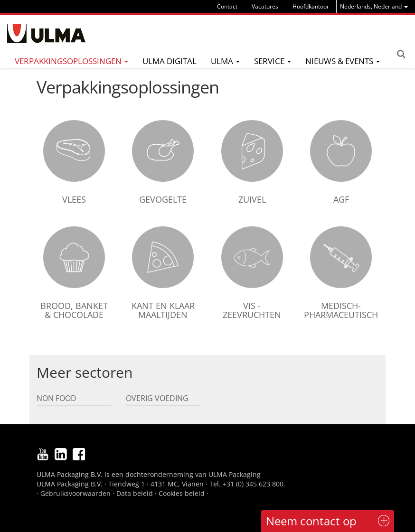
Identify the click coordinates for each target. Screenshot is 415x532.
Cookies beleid (182, 493)
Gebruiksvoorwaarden (75, 493)
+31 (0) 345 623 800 (253, 484)
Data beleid (135, 493)
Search (401, 54)
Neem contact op (311, 521)
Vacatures (265, 6)
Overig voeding (157, 398)
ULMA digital (170, 61)
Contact (227, 6)
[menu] (374, 6)
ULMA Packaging (235, 474)
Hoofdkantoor (311, 6)
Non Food (57, 398)
